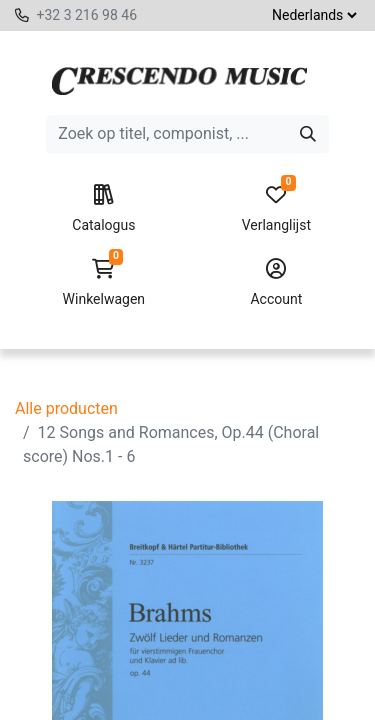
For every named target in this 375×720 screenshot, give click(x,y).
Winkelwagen (103, 283)
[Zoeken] (308, 134)
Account (276, 283)
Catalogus (103, 209)
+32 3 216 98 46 (86, 15)
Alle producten (66, 408)
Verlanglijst (276, 209)
